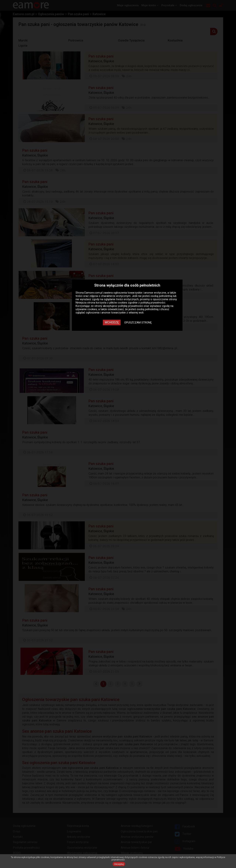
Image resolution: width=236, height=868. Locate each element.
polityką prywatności (153, 303)
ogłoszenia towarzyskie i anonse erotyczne (140, 293)
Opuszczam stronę (138, 323)
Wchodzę (112, 322)
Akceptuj (119, 864)
